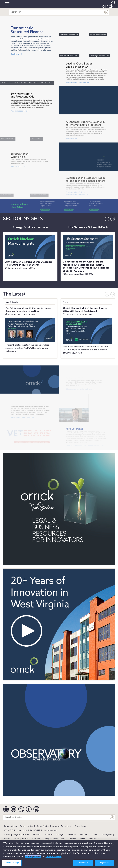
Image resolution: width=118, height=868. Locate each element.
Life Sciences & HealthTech (88, 227)
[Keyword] (112, 817)
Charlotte (48, 835)
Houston (84, 835)
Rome (83, 839)
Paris (63, 839)
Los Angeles (106, 835)
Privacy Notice (26, 826)
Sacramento (94, 839)
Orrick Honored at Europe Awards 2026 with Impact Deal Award (85, 310)
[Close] (113, 845)
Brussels (37, 835)
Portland (73, 839)
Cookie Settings (12, 863)
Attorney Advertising (62, 826)
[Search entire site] (56, 817)
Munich (25, 839)
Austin (7, 835)
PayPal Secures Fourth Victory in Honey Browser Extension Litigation (28, 310)
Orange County (51, 839)
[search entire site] (56, 12)
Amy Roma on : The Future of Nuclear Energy (29, 264)
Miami (7, 839)
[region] (59, 854)
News (66, 302)
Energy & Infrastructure (30, 227)
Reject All (104, 863)
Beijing (17, 835)
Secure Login (81, 826)
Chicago (60, 835)
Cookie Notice (43, 826)
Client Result (12, 302)
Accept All (83, 863)
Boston (26, 835)
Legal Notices (10, 826)
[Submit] (106, 12)
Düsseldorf (72, 835)
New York (36, 839)
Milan (16, 839)
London (94, 835)
